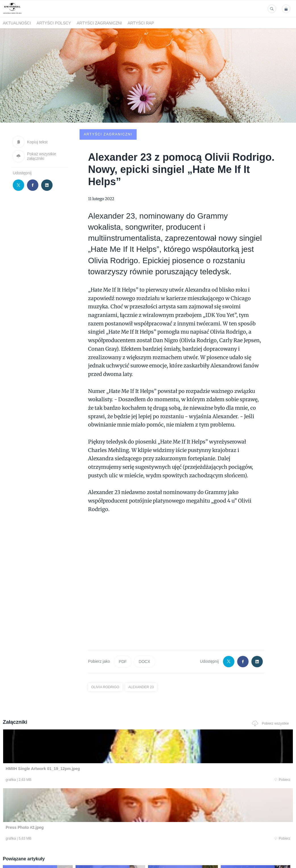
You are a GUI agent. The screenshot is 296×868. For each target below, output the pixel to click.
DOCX (144, 618)
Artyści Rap (141, 23)
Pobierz (61, 738)
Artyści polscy (54, 23)
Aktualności (17, 23)
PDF (123, 618)
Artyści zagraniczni (99, 23)
